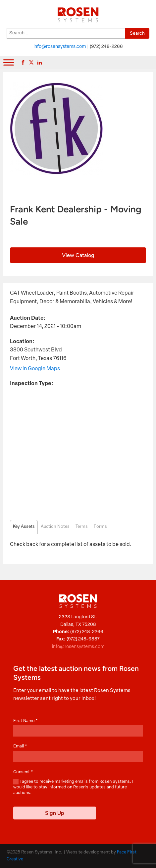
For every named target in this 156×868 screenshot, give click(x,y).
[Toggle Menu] (9, 63)
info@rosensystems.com (60, 47)
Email (20, 746)
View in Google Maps (35, 369)
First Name (26, 721)
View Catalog (78, 255)
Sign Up (55, 813)
